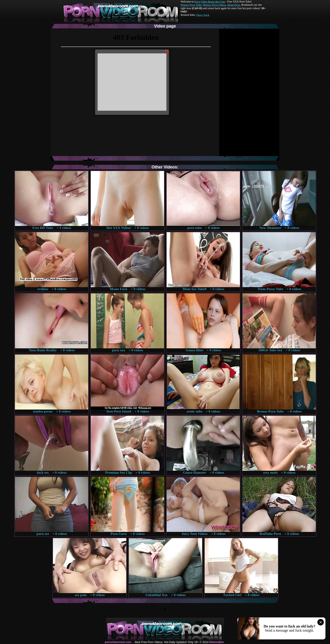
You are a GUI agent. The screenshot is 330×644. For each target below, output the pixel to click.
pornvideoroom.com (118, 642)
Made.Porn (234, 5)
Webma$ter (217, 642)
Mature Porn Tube (191, 5)
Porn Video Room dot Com (210, 2)
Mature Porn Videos (214, 5)
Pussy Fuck (203, 15)
